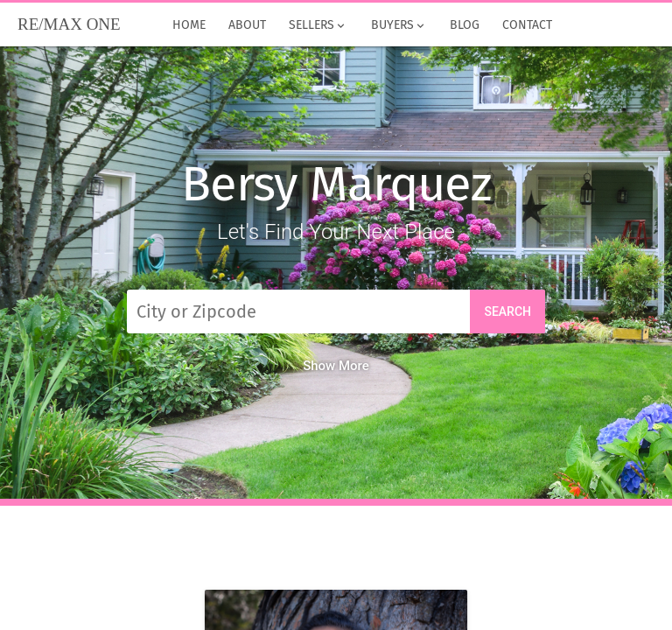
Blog (465, 25)
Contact (527, 25)
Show (336, 366)
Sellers (318, 25)
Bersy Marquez (336, 184)
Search (507, 311)
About (247, 25)
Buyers (398, 25)
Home (189, 25)
